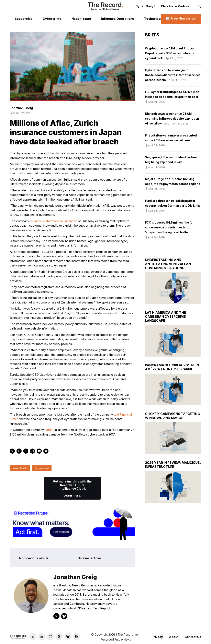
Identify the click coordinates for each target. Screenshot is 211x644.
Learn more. (72, 495)
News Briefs (20, 468)
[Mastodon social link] (59, 637)
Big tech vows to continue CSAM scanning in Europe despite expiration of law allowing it (172, 118)
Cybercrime (42, 468)
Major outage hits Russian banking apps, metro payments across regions (173, 184)
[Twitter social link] (33, 637)
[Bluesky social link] (68, 637)
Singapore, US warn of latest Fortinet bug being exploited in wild (171, 162)
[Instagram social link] (50, 637)
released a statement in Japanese (54, 221)
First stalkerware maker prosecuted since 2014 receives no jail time (171, 140)
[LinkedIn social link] (42, 637)
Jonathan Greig (21, 108)
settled (49, 430)
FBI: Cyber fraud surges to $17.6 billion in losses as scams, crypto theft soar (172, 97)
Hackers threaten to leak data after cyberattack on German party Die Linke (173, 206)
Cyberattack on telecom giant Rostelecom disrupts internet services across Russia (173, 75)
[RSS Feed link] (77, 637)
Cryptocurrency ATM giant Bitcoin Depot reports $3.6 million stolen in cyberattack (170, 53)
